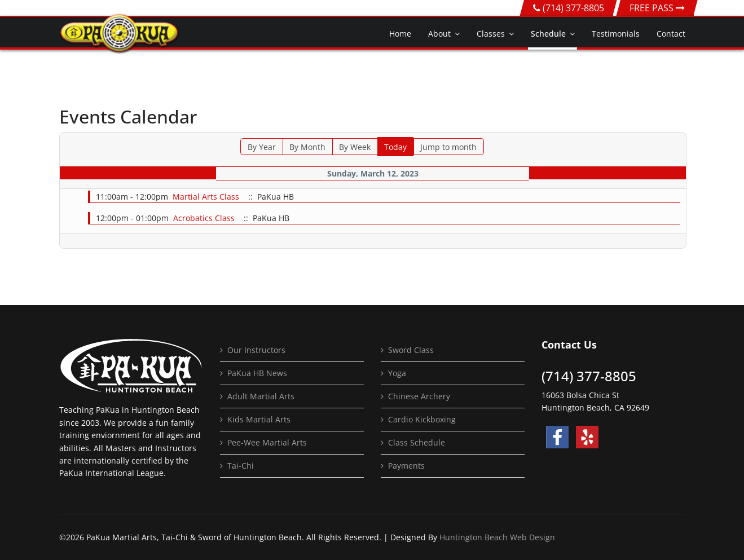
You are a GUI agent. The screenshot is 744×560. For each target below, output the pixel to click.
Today (395, 147)
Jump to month (448, 147)
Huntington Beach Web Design (497, 537)
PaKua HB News (257, 373)
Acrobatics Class (204, 218)
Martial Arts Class (206, 197)
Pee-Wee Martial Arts (267, 442)
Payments (406, 466)
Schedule (548, 34)
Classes (491, 34)
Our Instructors (256, 350)
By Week (355, 147)
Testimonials (616, 34)
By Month (307, 147)
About (439, 34)
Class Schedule (417, 442)
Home (400, 34)
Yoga (397, 373)
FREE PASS (657, 8)
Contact (671, 34)
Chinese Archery (419, 396)
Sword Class (411, 350)
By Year (262, 147)
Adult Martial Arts (261, 396)
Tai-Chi (241, 466)
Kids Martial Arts (259, 419)
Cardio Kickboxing (422, 419)
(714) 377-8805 (573, 8)
